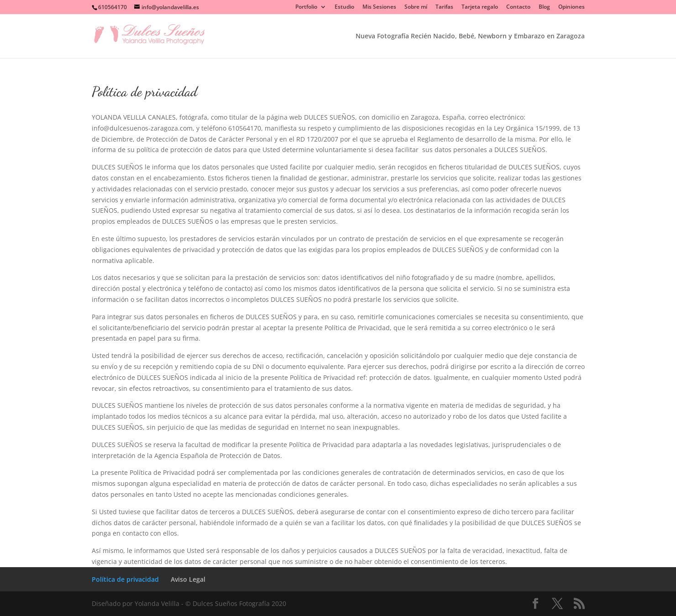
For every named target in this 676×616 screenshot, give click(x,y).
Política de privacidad (125, 579)
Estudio (344, 7)
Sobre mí (416, 7)
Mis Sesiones (379, 7)
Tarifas (444, 7)
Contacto (518, 7)
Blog (544, 7)
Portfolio (306, 7)
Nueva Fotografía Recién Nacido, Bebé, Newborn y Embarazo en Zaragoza (470, 37)
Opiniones (571, 7)
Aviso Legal (188, 579)
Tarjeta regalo (480, 7)
